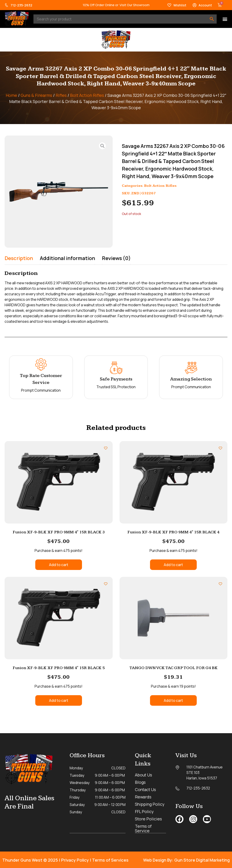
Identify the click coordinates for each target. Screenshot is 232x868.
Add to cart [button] (59, 565)
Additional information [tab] (67, 258)
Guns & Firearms (36, 95)
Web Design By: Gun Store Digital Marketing (186, 860)
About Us (144, 775)
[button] (225, 19)
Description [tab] (19, 258)
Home (11, 95)
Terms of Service (144, 828)
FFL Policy (145, 811)
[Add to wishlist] (106, 448)
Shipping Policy (150, 804)
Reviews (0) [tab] (116, 258)
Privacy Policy (75, 860)
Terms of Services (110, 860)
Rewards (143, 797)
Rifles (61, 95)
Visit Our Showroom (135, 5)
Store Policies (149, 819)
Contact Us (146, 789)
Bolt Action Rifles (87, 95)
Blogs (140, 782)
